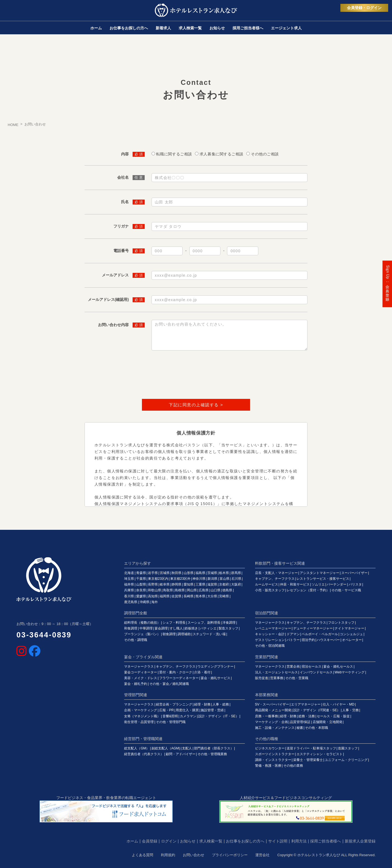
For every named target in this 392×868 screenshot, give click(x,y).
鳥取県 (168, 590)
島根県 (180, 590)
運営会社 (262, 855)
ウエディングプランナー (215, 667)
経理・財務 (202, 704)
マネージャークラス (270, 623)
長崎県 (189, 596)
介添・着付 (202, 672)
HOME (13, 125)
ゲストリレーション (270, 640)
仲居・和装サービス (295, 584)
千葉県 (141, 579)
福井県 (129, 584)
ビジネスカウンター (270, 748)
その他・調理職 (136, 640)
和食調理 (131, 628)
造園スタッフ (348, 748)
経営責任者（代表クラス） (144, 754)
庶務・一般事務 (267, 716)
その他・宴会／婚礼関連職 (169, 684)
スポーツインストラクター (275, 754)
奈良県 (141, 590)
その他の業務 (293, 766)
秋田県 (177, 573)
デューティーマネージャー (313, 628)
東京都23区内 (158, 579)
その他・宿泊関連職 (270, 646)
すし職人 (176, 628)
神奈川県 (199, 579)
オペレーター (352, 640)
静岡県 (177, 584)
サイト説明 (278, 841)
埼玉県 (129, 579)
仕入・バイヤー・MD (339, 704)
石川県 (236, 579)
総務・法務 (307, 716)
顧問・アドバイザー (181, 754)
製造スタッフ (228, 628)
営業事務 (277, 678)
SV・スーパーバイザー (272, 704)
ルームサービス (267, 584)
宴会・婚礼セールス (338, 667)
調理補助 (184, 634)
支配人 (187, 748)
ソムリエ (318, 584)
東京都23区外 (180, 579)
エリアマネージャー (306, 704)
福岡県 (165, 596)
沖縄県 (144, 602)
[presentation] (196, 376)
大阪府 (236, 584)
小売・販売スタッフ (270, 590)
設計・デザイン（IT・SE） (219, 716)
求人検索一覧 (211, 841)
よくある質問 (142, 855)
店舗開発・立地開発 (327, 722)
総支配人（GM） (137, 748)
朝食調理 (169, 634)
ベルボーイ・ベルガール (320, 634)
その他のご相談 (265, 154)
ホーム (132, 841)
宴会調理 (161, 628)
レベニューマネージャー (273, 628)
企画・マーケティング (141, 710)
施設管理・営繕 (212, 710)
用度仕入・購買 (187, 710)
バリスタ (355, 584)
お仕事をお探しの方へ (245, 841)
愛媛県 (141, 596)
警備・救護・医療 (268, 766)
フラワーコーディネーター (179, 678)
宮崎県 (224, 596)
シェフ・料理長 (174, 623)
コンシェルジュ (351, 634)
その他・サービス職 (346, 590)
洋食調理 (229, 623)
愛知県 (189, 584)
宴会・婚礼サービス (215, 678)
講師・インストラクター (273, 760)
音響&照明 (170, 716)
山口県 (215, 590)
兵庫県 (129, 590)
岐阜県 (165, 584)
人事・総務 (221, 704)
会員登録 (150, 841)
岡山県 (192, 590)
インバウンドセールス (316, 672)
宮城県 (165, 573)
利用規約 (168, 855)
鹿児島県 (131, 602)
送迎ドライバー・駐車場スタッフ (311, 748)
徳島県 (227, 590)
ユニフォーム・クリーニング (346, 760)
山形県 (189, 573)
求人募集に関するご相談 (222, 154)
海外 (155, 602)
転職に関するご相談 (174, 154)
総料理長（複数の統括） (142, 623)
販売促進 (262, 678)
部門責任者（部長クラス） (214, 748)
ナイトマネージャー (349, 628)
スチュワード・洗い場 (209, 634)
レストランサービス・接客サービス (323, 579)
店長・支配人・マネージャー (276, 573)
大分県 (212, 596)
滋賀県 (212, 584)
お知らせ (188, 841)
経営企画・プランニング (174, 704)
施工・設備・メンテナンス (275, 728)
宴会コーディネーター (141, 672)
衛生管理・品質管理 (139, 722)
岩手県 (153, 573)
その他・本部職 (317, 728)
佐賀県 (177, 596)
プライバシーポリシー (230, 855)
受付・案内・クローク (176, 672)
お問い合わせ (194, 855)
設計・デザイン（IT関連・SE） (317, 710)
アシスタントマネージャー (320, 573)
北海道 (129, 573)
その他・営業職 (297, 678)
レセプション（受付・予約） (308, 590)
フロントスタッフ (341, 623)
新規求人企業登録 (360, 841)
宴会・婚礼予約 (136, 684)
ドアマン (293, 634)
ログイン (169, 841)
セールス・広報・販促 (333, 716)
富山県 (225, 579)
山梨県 (141, 584)
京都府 (224, 584)
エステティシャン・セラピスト (320, 754)
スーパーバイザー (354, 573)
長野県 (153, 584)
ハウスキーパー (328, 640)
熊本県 (200, 596)
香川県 (129, 596)
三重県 (200, 584)
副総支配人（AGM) (166, 748)
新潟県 (212, 579)
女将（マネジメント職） (142, 716)
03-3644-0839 (44, 635)
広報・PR (166, 710)
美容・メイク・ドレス (141, 678)
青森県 (141, 573)
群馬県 (236, 573)
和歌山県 (155, 590)
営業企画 (293, 667)
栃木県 (224, 573)
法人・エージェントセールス (276, 672)
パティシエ (208, 628)
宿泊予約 (308, 640)
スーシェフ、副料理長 (204, 623)
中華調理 (146, 628)
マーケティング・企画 (271, 722)
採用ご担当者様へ (326, 841)
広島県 (204, 590)
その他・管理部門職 (171, 722)
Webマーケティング (350, 672)
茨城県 (212, 573)
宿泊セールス (312, 667)
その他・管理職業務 (212, 754)
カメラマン (188, 716)
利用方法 (299, 841)
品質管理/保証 (300, 722)
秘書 (300, 728)
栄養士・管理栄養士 (308, 760)
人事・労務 (351, 710)
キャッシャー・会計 (270, 634)
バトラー (293, 640)
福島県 (200, 573)
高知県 (153, 596)
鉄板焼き (191, 628)
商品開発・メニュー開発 (273, 710)
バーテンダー (337, 584)
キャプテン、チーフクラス (275, 579)
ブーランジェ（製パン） (142, 634)
